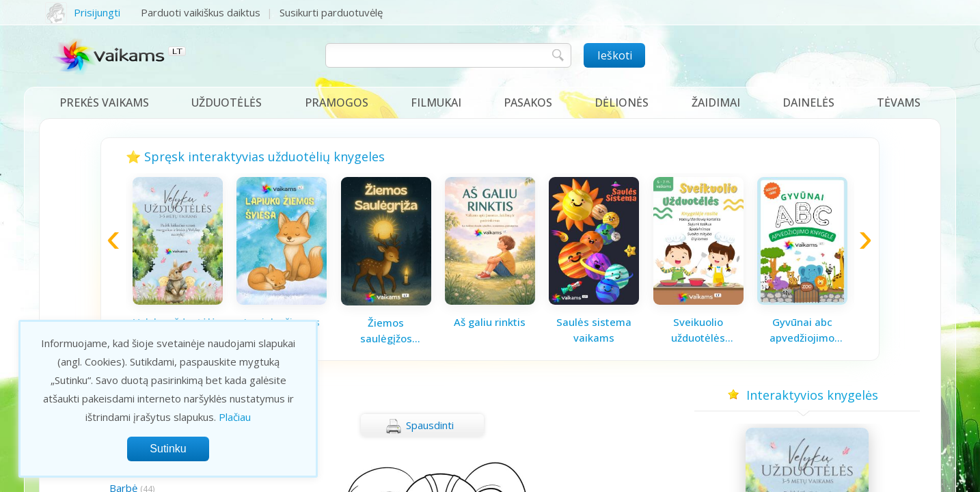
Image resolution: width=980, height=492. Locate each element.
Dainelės (808, 102)
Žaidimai (716, 102)
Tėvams (899, 102)
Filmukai (436, 102)
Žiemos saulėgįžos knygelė (386, 331)
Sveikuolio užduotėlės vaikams (698, 330)
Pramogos (337, 102)
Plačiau (235, 417)
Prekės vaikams (104, 102)
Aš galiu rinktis (490, 322)
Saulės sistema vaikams (594, 330)
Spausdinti (420, 426)
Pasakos (528, 102)
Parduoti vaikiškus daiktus (201, 12)
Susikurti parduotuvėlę (331, 12)
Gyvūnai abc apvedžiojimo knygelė (802, 330)
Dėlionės (622, 102)
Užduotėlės (227, 102)
